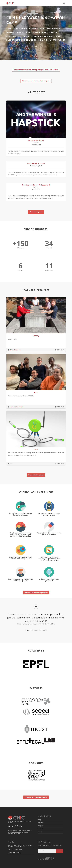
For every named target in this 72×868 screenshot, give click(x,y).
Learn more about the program (36, 593)
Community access (14, 853)
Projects (40, 823)
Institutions (42, 829)
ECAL (12, 350)
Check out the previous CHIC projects (36, 81)
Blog (39, 820)
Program (41, 826)
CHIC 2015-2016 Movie (15, 850)
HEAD (16, 407)
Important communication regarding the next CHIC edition (36, 70)
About (40, 832)
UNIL (19, 350)
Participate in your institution (36, 797)
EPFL (15, 350)
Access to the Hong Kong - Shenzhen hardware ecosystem (20, 846)
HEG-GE (21, 407)
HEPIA (12, 407)
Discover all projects (36, 475)
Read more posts (36, 212)
